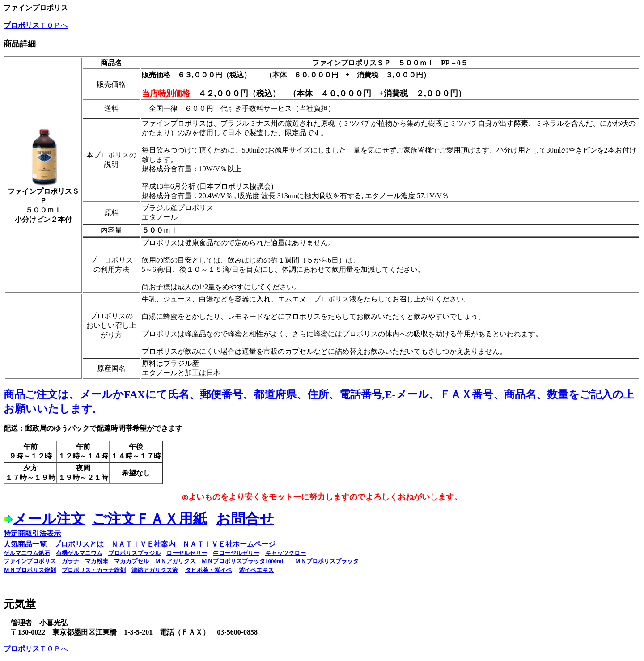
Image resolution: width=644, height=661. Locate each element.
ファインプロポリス (30, 561)
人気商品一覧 (25, 544)
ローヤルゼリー (187, 553)
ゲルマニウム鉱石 (27, 553)
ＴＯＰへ (36, 25)
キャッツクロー (286, 553)
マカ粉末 (97, 561)
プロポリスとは (79, 544)
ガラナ (70, 561)
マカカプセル (131, 561)
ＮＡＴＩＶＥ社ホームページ (229, 544)
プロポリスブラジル (134, 553)
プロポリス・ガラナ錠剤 (94, 570)
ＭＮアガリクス (175, 561)
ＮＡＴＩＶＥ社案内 (143, 544)
